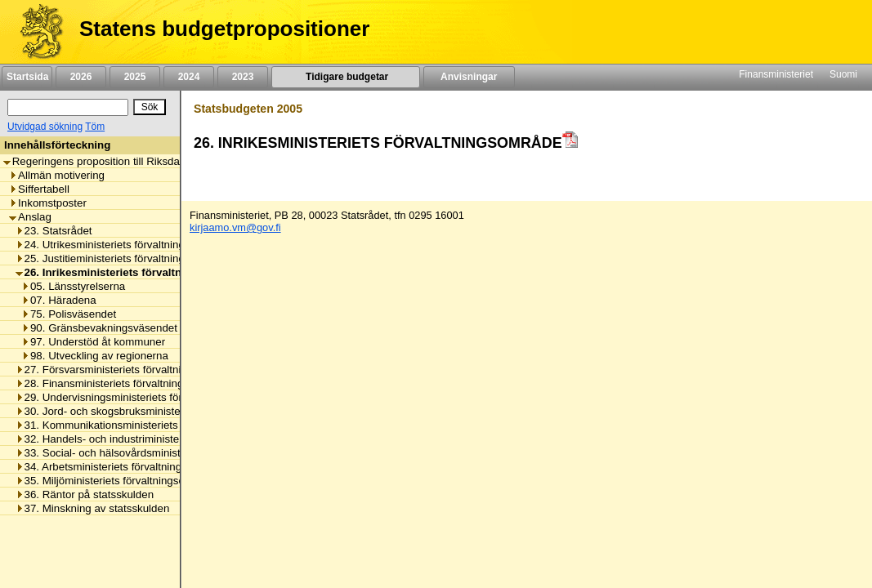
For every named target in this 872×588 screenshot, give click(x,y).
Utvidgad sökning (45, 127)
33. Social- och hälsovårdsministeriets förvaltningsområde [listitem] (159, 453)
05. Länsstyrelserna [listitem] (73, 286)
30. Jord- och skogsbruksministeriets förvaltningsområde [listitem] (156, 411)
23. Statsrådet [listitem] (54, 231)
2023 (243, 77)
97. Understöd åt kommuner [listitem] (93, 342)
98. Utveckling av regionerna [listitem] (95, 356)
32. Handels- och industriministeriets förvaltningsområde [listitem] (156, 439)
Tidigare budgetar (345, 77)
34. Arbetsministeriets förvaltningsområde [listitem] (120, 467)
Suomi (843, 74)
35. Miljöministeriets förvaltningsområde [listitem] (116, 481)
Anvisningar (469, 77)
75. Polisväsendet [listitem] (69, 314)
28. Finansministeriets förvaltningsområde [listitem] (121, 383)
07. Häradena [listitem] (59, 300)
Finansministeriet (776, 74)
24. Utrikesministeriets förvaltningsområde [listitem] (121, 245)
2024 (189, 77)
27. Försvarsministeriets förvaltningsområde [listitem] (126, 370)
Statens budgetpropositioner (224, 29)
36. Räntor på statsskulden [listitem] (85, 494)
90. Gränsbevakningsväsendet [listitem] (99, 328)
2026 (81, 77)
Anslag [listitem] (30, 217)
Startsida (27, 77)
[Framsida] (36, 32)
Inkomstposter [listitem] (48, 203)
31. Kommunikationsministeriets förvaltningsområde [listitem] (145, 425)
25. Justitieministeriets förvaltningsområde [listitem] (121, 258)
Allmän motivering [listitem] (57, 175)
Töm (95, 127)
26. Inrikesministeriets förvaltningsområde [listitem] (130, 272)
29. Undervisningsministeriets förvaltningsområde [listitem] (139, 397)
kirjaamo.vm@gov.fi (235, 227)
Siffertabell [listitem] (39, 189)
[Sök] (68, 107)
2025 (135, 77)
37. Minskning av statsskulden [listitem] (93, 508)
